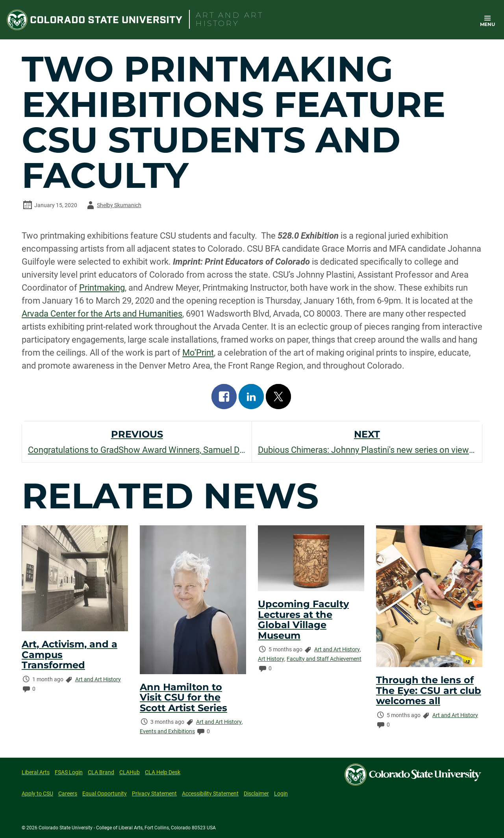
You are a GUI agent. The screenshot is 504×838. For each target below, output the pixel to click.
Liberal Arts (36, 772)
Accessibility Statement (210, 794)
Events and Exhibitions (167, 731)
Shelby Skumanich (113, 205)
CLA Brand (101, 772)
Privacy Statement (154, 794)
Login (281, 794)
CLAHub (130, 772)
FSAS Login (69, 772)
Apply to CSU (37, 794)
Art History (271, 659)
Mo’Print (198, 353)
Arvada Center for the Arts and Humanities (102, 314)
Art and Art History (98, 679)
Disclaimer (256, 794)
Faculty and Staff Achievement (324, 659)
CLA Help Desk (163, 772)
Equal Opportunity (105, 794)
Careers (68, 794)
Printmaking (102, 288)
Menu (487, 24)
